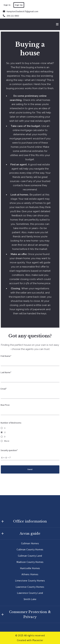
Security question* (9, 450)
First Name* (6, 356)
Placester (38, 640)
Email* (4, 389)
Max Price (5, 405)
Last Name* (6, 372)
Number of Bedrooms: (11, 423)
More (7, 441)
